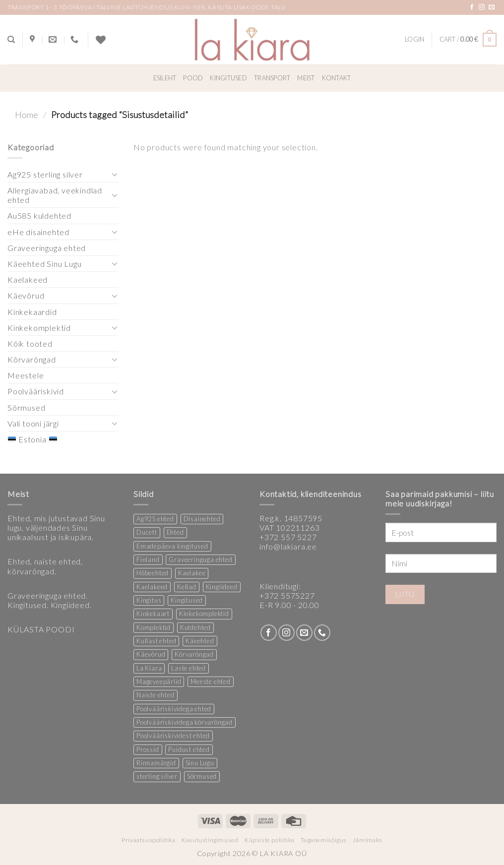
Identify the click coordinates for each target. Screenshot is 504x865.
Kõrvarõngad (32, 359)
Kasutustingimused (210, 840)
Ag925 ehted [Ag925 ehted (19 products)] (155, 519)
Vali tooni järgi (33, 423)
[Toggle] (115, 174)
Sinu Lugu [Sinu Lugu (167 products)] (200, 763)
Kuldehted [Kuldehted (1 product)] (195, 627)
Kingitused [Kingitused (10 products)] (187, 600)
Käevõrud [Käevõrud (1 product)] (151, 654)
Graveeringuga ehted (47, 248)
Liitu (405, 594)
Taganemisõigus (324, 840)
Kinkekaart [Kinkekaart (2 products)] (153, 614)
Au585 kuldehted (39, 216)
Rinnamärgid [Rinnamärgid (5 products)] (156, 763)
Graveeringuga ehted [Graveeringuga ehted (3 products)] (200, 559)
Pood (193, 78)
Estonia (32, 439)
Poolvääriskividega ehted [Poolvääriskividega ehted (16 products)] (174, 709)
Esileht (165, 78)
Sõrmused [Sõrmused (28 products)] (202, 776)
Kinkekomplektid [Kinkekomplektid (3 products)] (204, 614)
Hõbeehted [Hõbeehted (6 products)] (153, 573)
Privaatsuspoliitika (149, 840)
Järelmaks (368, 840)
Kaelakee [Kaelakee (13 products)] (192, 573)
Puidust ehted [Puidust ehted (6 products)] (189, 749)
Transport (272, 78)
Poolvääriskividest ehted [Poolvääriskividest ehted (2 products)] (173, 736)
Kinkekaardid (32, 312)
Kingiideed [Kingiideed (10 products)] (222, 587)
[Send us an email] (492, 7)
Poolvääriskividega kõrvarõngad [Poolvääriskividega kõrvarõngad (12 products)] (185, 722)
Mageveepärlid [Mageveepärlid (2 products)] (159, 681)
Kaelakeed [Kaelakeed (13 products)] (152, 587)
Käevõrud (26, 295)
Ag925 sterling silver (45, 174)
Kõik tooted (30, 343)
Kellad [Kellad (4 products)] (187, 587)
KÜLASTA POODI (41, 629)
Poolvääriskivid (36, 391)
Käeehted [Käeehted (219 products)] (200, 641)
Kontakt (337, 78)
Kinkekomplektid (39, 328)
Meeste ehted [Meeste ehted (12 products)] (211, 681)
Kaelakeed (28, 279)
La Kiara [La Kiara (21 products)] (149, 668)
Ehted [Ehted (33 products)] (175, 532)
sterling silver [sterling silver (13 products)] (157, 776)
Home (27, 115)
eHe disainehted (38, 232)
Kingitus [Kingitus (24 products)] (149, 600)
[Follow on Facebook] (472, 7)
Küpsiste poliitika (270, 840)
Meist (306, 78)
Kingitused (228, 78)
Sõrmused (26, 407)
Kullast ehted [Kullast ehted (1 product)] (156, 641)
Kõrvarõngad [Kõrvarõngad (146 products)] (194, 654)
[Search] (11, 40)
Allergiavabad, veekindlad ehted (55, 195)
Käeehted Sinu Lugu (44, 264)
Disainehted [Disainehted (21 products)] (202, 519)
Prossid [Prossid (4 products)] (148, 749)
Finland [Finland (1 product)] (148, 559)
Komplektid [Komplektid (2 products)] (154, 627)
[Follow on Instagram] (482, 7)
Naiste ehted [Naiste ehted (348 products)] (156, 695)
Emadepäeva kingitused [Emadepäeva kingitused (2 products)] (172, 546)
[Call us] (322, 633)
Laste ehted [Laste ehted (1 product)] (189, 668)
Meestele (26, 375)
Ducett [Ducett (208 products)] (147, 532)
